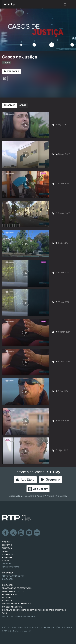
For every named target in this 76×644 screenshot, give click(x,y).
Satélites (7, 598)
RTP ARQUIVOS (9, 554)
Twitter (13, 533)
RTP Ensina (7, 557)
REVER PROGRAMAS (11, 567)
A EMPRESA (7, 601)
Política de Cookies (32, 627)
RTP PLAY (6, 561)
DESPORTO (7, 545)
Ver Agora (12, 71)
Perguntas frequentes (13, 576)
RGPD (5, 613)
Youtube (29, 533)
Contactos (8, 579)
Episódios (10, 105)
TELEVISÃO (7, 548)
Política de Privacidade (12, 627)
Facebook (5, 533)
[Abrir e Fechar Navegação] (72, 5)
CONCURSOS (8, 573)
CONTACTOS (8, 585)
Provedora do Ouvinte (13, 591)
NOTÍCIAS (6, 542)
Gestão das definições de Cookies (18, 616)
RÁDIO (5, 551)
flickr (37, 533)
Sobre (23, 105)
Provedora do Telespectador (17, 588)
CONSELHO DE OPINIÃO (12, 607)
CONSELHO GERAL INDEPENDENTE (17, 604)
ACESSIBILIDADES (10, 594)
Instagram (21, 533)
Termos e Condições (51, 627)
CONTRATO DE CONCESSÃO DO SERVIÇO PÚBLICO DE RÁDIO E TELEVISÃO (34, 610)
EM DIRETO (7, 564)
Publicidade (67, 627)
